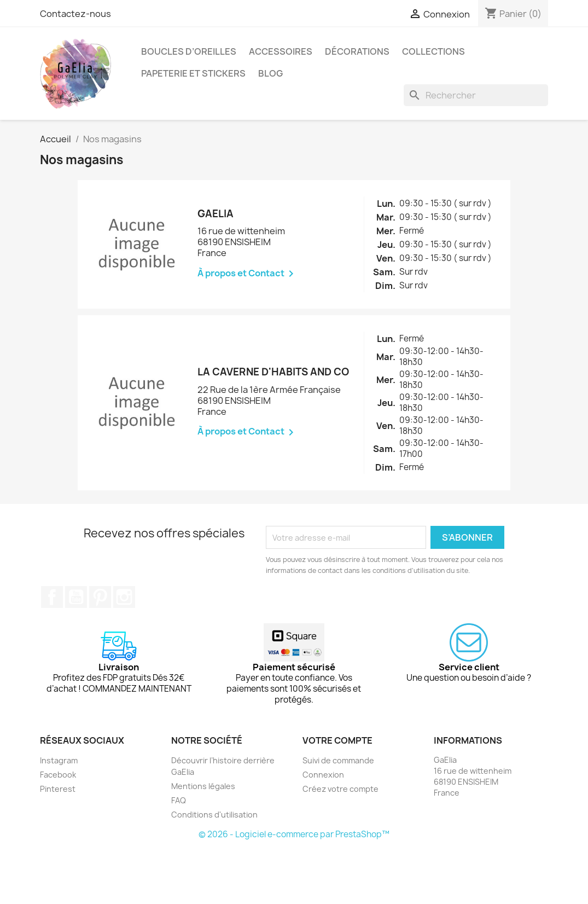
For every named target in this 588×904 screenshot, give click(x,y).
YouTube (76, 597)
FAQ (179, 800)
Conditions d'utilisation (214, 815)
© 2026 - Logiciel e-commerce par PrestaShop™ (294, 834)
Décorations (357, 51)
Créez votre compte (340, 789)
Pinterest (100, 597)
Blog (270, 73)
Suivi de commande (338, 760)
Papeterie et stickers (193, 73)
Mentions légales (203, 786)
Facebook (52, 597)
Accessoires (281, 51)
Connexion (323, 775)
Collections (433, 51)
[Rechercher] (476, 95)
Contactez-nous (75, 14)
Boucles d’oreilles (189, 51)
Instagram (124, 597)
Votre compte (337, 740)
